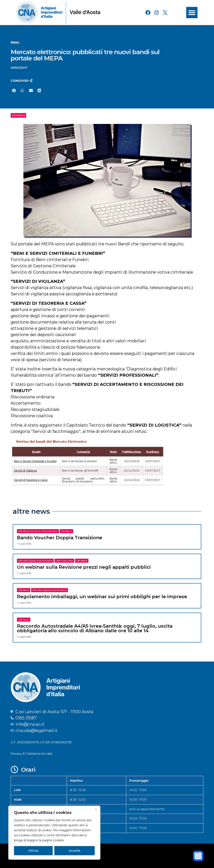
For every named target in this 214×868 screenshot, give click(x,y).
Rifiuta (33, 851)
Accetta (75, 851)
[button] (192, 13)
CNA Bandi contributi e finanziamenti (38, 531)
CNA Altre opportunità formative (35, 561)
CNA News (18, 115)
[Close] (96, 809)
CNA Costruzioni (64, 561)
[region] (54, 833)
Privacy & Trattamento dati (32, 754)
